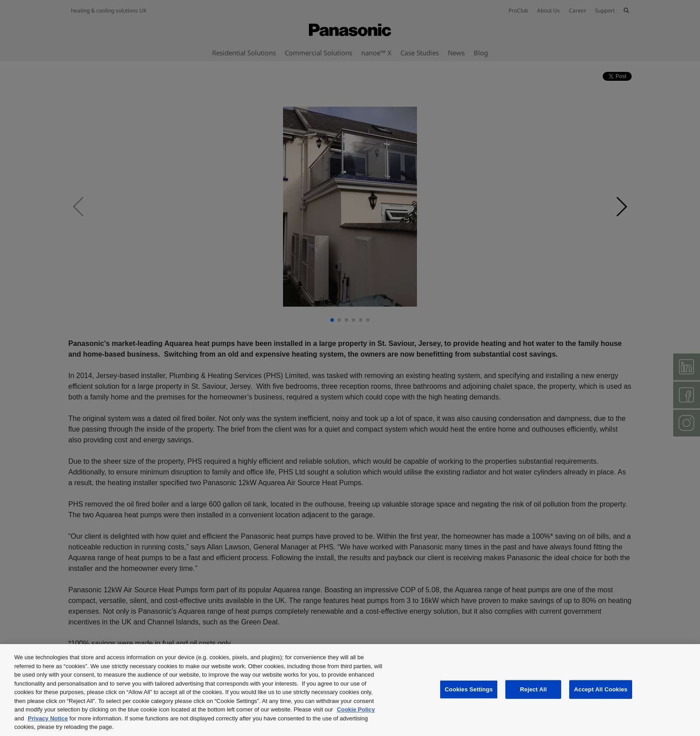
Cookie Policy (356, 709)
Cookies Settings (469, 689)
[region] (350, 690)
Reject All (533, 689)
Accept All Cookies (601, 689)
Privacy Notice (48, 718)
